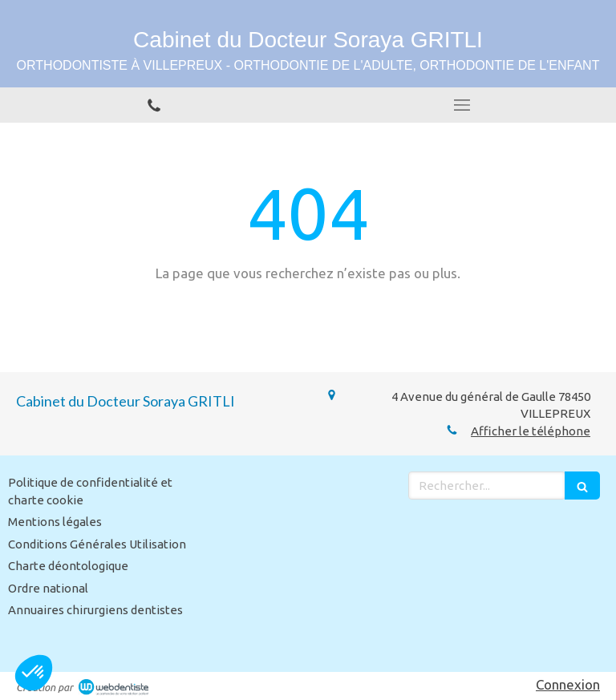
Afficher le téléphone (531, 431)
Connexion (568, 684)
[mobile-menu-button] (462, 105)
